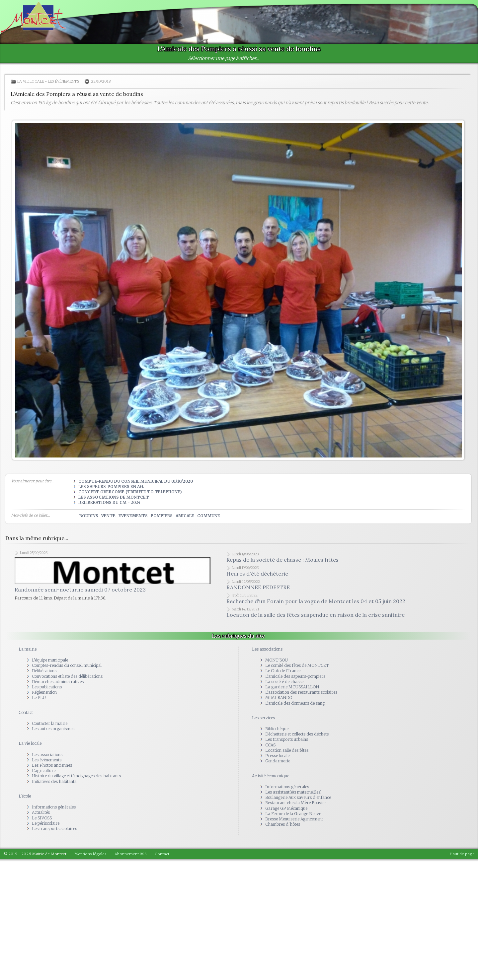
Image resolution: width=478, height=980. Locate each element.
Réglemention (44, 692)
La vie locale (31, 81)
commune (209, 516)
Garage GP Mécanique (286, 808)
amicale (185, 516)
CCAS (270, 745)
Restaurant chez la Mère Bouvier (296, 803)
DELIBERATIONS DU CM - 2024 (110, 502)
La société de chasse (284, 682)
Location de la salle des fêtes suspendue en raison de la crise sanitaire (316, 615)
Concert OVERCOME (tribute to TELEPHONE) (130, 492)
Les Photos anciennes (52, 765)
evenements (133, 516)
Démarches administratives (58, 682)
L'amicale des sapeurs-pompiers (295, 676)
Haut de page (462, 854)
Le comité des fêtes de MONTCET (297, 665)
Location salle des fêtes (287, 750)
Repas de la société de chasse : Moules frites (282, 560)
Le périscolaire (46, 823)
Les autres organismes (53, 729)
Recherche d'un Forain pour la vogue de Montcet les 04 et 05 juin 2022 (316, 601)
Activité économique (271, 776)
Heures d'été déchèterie (257, 574)
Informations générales (54, 807)
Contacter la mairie (50, 723)
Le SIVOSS (42, 818)
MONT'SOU (277, 660)
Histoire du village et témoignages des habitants (76, 776)
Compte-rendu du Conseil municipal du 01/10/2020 (136, 481)
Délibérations (44, 671)
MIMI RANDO (279, 698)
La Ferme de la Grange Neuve (293, 814)
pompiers (162, 516)
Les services (263, 718)
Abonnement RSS (131, 854)
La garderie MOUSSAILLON (292, 687)
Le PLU (39, 698)
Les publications (47, 687)
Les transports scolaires (54, 829)
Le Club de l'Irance (283, 671)
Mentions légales (90, 854)
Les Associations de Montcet (114, 497)
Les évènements (64, 81)
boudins (89, 516)
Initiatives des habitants (54, 781)
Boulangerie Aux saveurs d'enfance (298, 797)
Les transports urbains (287, 739)
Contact (26, 712)
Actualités (41, 812)
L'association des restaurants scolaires (301, 692)
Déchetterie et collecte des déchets (297, 734)
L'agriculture (44, 770)
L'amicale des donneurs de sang (295, 703)
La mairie (28, 649)
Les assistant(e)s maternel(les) (293, 792)
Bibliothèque (277, 729)
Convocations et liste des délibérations (67, 676)
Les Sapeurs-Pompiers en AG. (111, 487)
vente (108, 516)
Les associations (47, 755)
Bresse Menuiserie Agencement (294, 819)
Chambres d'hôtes (283, 824)
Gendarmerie (278, 761)
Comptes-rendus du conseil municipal (67, 665)
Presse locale (277, 756)
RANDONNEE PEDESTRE (258, 587)
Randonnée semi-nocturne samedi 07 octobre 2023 (80, 593)
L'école (25, 796)
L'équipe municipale (50, 660)
